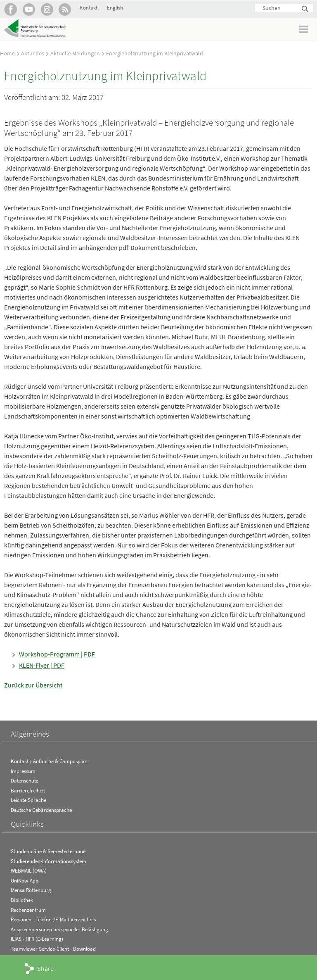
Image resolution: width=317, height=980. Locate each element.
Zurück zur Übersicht (33, 685)
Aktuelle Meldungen (75, 53)
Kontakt (89, 8)
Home (7, 53)
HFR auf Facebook (11, 9)
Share (45, 968)
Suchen (305, 9)
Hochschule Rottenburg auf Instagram (47, 9)
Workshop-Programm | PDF (57, 654)
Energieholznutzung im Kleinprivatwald (155, 53)
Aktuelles (33, 53)
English (115, 8)
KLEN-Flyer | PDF (42, 665)
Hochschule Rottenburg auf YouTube (29, 9)
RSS (65, 9)
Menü (304, 29)
